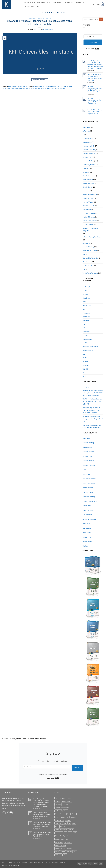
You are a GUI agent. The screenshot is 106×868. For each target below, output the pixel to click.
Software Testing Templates (92, 237)
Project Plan (87, 506)
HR (84, 309)
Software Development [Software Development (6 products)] (61, 836)
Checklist (86, 172)
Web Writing (87, 537)
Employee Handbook (89, 479)
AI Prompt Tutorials (44, 2)
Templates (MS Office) (90, 250)
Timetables (62, 88)
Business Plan (87, 456)
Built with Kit (93, 49)
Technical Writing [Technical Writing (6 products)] (60, 848)
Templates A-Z (58, 2)
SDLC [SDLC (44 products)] (75, 833)
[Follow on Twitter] (8, 813)
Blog (34, 2)
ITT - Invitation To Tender (65, 86)
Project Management (90, 221)
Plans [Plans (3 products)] (74, 823)
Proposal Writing (45, 18)
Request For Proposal (32, 88)
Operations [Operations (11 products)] (58, 823)
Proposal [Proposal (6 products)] (71, 830)
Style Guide (86, 243)
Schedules (44, 88)
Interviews (86, 191)
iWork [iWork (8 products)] (57, 817)
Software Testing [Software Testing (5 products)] (60, 839)
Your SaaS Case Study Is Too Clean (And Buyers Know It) (95, 112)
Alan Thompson (48, 30)
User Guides (87, 262)
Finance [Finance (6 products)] (74, 814)
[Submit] (101, 19)
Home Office (87, 305)
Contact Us (12, 862)
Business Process (88, 157)
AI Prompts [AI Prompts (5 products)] (63, 798)
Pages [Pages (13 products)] (65, 823)
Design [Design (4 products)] (66, 811)
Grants (55, 86)
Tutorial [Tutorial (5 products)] (63, 852)
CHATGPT (86, 168)
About (4, 862)
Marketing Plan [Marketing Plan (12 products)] (59, 820)
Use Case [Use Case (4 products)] (69, 852)
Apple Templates (88, 138)
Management (87, 313)
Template (86, 365)
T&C (46, 862)
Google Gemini (88, 187)
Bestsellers (70, 2)
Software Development (90, 346)
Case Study (86, 298)
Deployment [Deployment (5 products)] (58, 811)
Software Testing (88, 350)
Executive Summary (89, 483)
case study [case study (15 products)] (58, 804)
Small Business (87, 343)
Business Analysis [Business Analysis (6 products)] (66, 801)
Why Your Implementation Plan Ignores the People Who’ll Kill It (94, 101)
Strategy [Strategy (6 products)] (63, 845)
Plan (84, 324)
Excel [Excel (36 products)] (68, 814)
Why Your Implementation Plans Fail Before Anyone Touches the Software (95, 89)
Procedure (86, 332)
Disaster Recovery (89, 176)
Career (85, 470)
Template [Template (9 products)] (69, 848)
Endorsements (53, 862)
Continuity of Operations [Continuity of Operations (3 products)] (62, 808)
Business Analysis (88, 146)
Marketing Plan (88, 198)
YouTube (85, 546)
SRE (84, 354)
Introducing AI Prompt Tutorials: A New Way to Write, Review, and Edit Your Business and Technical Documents (95, 64)
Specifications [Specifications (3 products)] (59, 842)
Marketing (86, 317)
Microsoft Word (88, 202)
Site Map (62, 862)
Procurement (7, 88)
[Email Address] (93, 36)
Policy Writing (87, 209)
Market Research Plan (90, 195)
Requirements (87, 339)
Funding (51, 86)
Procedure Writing (89, 213)
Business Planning (89, 153)
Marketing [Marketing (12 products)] (73, 817)
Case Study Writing (89, 165)
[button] (88, 4)
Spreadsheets (51, 88)
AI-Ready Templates (89, 287)
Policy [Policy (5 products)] (57, 826)
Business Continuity (89, 150)
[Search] (25, 2)
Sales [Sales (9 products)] (70, 833)
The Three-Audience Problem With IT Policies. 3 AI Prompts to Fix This (95, 77)
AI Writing (86, 131)
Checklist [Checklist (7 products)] (65, 804)
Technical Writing (88, 247)
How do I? (80, 2)
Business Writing (88, 161)
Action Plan (86, 127)
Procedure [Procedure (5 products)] (63, 826)
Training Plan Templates (90, 258)
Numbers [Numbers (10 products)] (68, 820)
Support (41, 862)
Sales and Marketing (89, 519)
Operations (86, 320)
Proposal (13, 88)
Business (85, 294)
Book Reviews (87, 142)
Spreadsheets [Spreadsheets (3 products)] (68, 842)
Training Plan (87, 528)
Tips (84, 254)
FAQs (18, 862)
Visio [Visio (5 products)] (75, 852)
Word (84, 376)
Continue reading (40, 80)
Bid (34, 86)
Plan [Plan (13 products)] (69, 823)
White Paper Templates (90, 273)
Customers (33, 862)
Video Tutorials (88, 265)
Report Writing (88, 510)
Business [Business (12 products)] (57, 801)
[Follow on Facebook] (4, 813)
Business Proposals (89, 465)
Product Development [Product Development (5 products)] (61, 830)
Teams (57, 88)
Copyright (25, 862)
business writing (40, 86)
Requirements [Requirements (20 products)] (59, 833)
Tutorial (85, 369)
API (84, 135)
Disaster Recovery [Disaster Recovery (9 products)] (60, 814)
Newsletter (35, 6)
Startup (85, 358)
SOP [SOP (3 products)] (67, 839)
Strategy (85, 361)
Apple (85, 290)
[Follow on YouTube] (11, 813)
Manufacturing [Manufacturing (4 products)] (64, 817)
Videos (28, 6)
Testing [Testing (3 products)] (57, 852)
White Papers (87, 541)
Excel (46, 86)
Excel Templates (34, 18)
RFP (39, 88)
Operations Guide (89, 206)
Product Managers (89, 217)
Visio (84, 269)
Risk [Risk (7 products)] (66, 833)
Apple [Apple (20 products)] (69, 798)
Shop (29, 2)
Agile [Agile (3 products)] (56, 798)
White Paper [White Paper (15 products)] (59, 855)
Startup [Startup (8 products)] (57, 845)
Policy (85, 328)
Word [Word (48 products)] (65, 855)
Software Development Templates (90, 229)
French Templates (88, 183)
